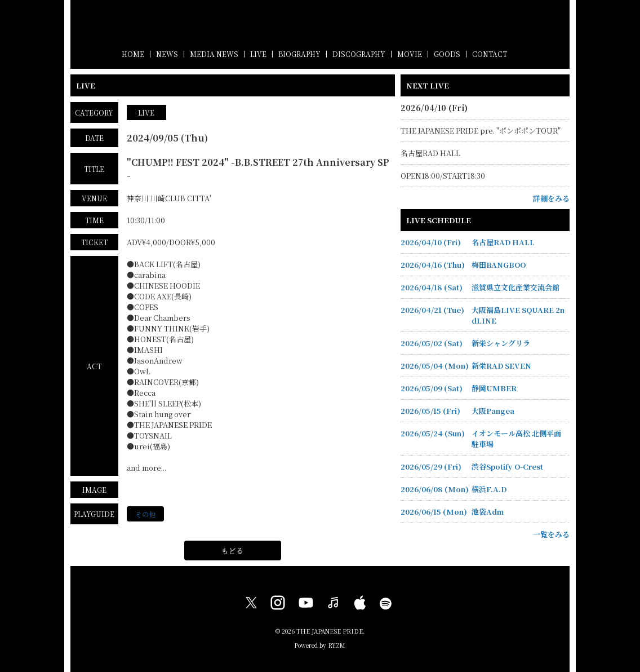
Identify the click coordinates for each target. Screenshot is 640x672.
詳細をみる (551, 198)
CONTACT (490, 54)
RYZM (337, 645)
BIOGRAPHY (299, 54)
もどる (232, 551)
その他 (145, 514)
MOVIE (410, 54)
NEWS (167, 54)
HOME (133, 54)
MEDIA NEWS (214, 54)
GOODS (447, 54)
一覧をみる (551, 534)
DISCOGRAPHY (359, 54)
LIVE (258, 54)
